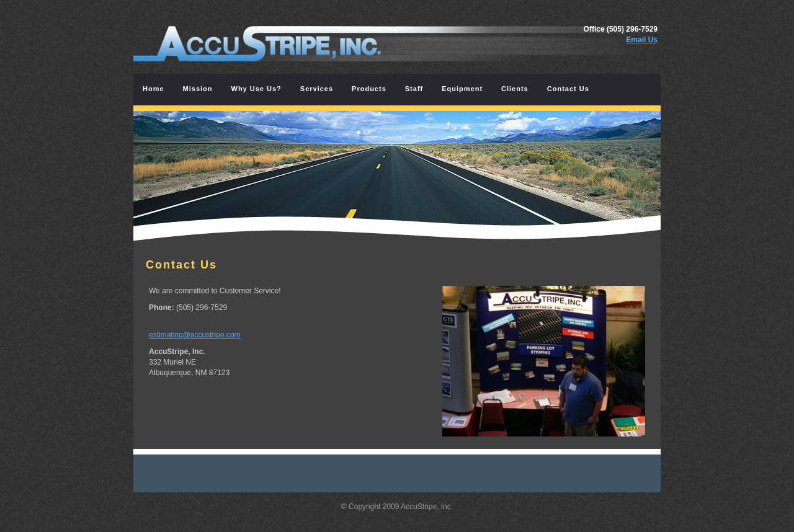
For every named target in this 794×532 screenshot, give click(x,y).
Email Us (642, 40)
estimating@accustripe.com (195, 335)
